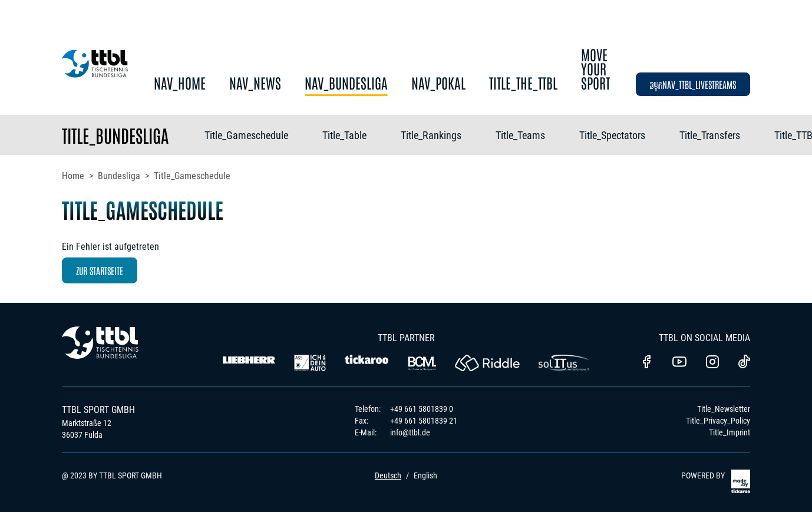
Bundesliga (119, 176)
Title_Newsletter (724, 409)
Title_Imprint (730, 432)
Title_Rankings (431, 135)
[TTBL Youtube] (679, 363)
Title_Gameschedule (246, 135)
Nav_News (255, 83)
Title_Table (344, 135)
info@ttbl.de (410, 432)
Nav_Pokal (438, 83)
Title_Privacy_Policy (718, 421)
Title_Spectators (612, 135)
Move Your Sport (595, 69)
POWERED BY (716, 481)
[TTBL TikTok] (744, 364)
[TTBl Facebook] (646, 363)
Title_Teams (520, 135)
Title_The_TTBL (523, 83)
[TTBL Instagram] (712, 363)
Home (73, 176)
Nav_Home (180, 83)
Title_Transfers (710, 135)
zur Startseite (100, 270)
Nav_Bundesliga (346, 83)
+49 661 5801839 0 (422, 409)
